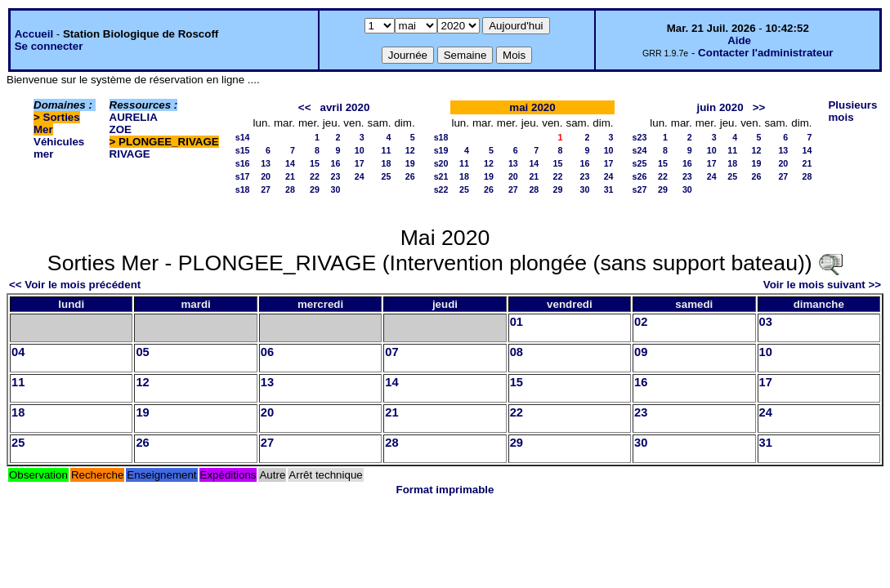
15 (315, 163)
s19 (441, 150)
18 (387, 163)
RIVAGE (130, 154)
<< (305, 107)
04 (18, 352)
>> (759, 107)
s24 (640, 150)
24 (360, 176)
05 (142, 352)
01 (517, 322)
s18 (243, 189)
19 (410, 163)
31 (609, 189)
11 (387, 150)
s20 (441, 163)
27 (266, 189)
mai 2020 (532, 107)
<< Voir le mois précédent (75, 285)
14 (290, 163)
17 (360, 163)
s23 (640, 137)
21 (290, 176)
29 (315, 189)
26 (410, 176)
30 (336, 189)
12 (410, 150)
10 (360, 150)
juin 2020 (720, 107)
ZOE (121, 129)
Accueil (34, 34)
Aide (739, 40)
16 (336, 163)
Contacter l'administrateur (765, 53)
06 (267, 352)
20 (266, 176)
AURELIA (134, 117)
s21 (441, 176)
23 (336, 176)
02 (641, 322)
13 (266, 163)
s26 (640, 176)
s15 (243, 150)
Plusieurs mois (852, 111)
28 (290, 189)
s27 (640, 189)
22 (315, 176)
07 (391, 352)
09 (641, 352)
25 (387, 176)
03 (766, 322)
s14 (243, 137)
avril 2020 (345, 107)
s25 (640, 163)
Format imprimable (445, 490)
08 (517, 352)
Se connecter (49, 46)
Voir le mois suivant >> (822, 285)
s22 (441, 189)
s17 (243, 176)
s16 (243, 163)
